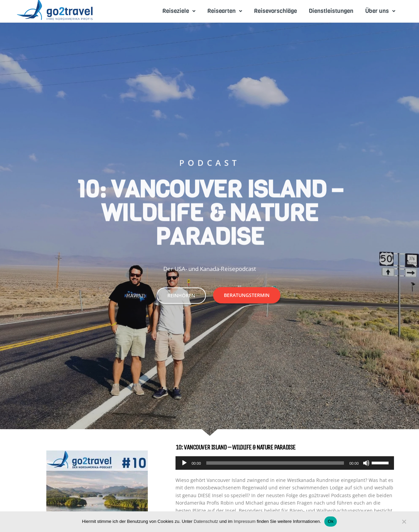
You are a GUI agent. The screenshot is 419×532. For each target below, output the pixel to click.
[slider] (275, 463)
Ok (331, 521)
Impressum (245, 521)
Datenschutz (206, 521)
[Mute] (366, 463)
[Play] (184, 463)
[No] (404, 523)
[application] (285, 463)
